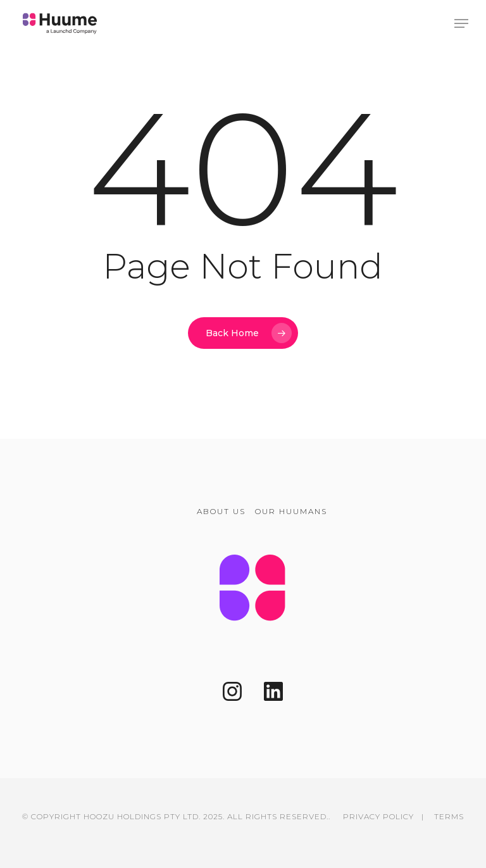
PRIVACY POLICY (378, 816)
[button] (461, 23)
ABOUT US (221, 511)
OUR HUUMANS (291, 511)
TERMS (449, 816)
